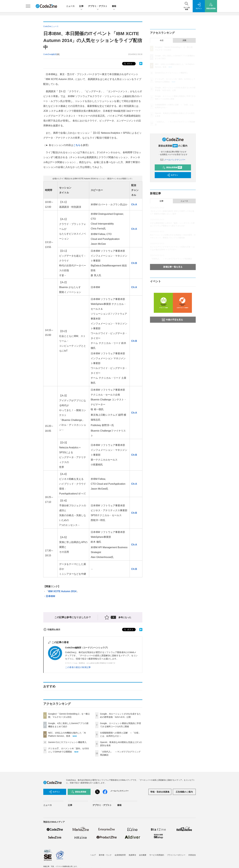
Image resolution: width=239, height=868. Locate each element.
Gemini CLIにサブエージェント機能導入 (67, 742)
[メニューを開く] (28, 6)
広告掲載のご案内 (184, 792)
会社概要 (143, 855)
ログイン (172, 175)
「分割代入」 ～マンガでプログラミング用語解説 (171, 259)
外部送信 (192, 855)
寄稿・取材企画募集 (160, 792)
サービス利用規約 (157, 855)
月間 (184, 40)
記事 (81, 6)
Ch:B (134, 263)
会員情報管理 (120, 855)
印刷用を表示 (52, 630)
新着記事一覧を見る (173, 267)
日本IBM (50, 596)
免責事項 (132, 855)
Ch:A (134, 204)
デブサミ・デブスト (98, 6)
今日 (162, 40)
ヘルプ (93, 855)
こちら (77, 145)
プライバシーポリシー (176, 855)
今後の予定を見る (172, 320)
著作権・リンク (105, 855)
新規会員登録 (172, 167)
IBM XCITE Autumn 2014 (62, 591)
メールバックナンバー (173, 160)
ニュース (70, 6)
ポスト (128, 64)
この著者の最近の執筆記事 (78, 667)
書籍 (114, 6)
